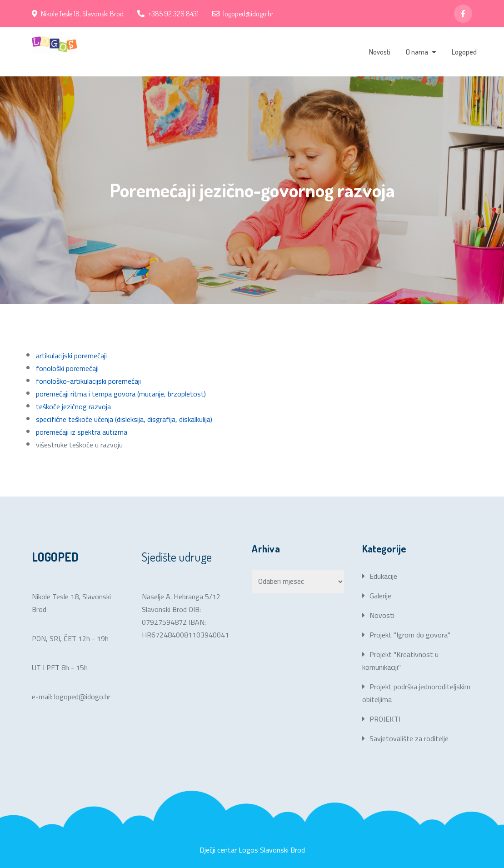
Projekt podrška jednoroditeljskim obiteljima (416, 693)
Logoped (464, 52)
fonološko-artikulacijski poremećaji (88, 381)
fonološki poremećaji (67, 368)
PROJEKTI (385, 719)
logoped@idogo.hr (243, 14)
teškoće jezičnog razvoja (73, 406)
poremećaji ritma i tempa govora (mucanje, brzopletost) (121, 394)
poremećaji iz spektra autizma (82, 432)
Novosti (380, 52)
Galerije (380, 596)
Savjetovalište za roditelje (409, 738)
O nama (417, 52)
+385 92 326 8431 (168, 14)
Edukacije (383, 576)
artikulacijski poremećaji (71, 356)
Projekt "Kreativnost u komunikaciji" (400, 661)
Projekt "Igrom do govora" (410, 635)
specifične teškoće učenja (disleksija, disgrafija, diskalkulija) (124, 419)
